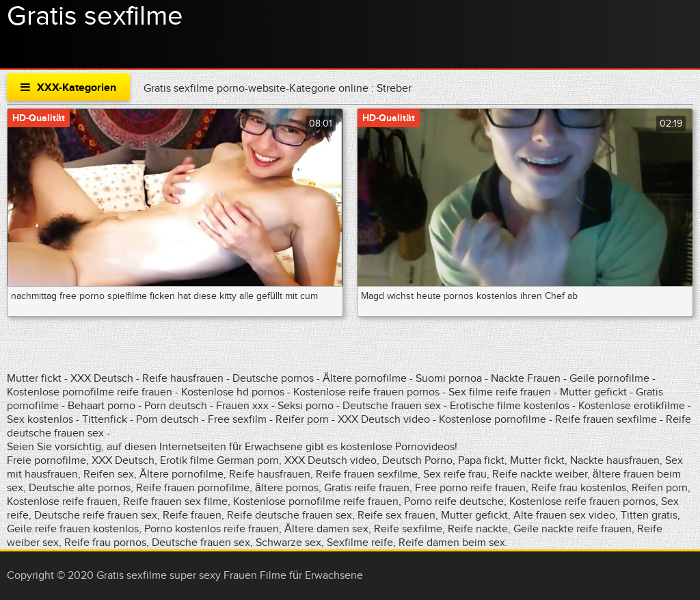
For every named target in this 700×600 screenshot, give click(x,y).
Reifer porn (302, 419)
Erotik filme (187, 460)
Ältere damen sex (326, 529)
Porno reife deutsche (454, 501)
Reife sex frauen (396, 515)
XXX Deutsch (102, 378)
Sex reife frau (455, 474)
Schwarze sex (288, 543)
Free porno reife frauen (470, 488)
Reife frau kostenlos (579, 488)
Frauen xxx (242, 406)
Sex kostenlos (40, 419)
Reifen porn (660, 488)
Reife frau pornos (105, 543)
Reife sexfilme (408, 529)
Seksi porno (306, 406)
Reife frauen (192, 515)
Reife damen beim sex (452, 543)
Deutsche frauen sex (392, 406)
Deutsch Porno (417, 460)
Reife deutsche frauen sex (290, 515)
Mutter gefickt (593, 392)
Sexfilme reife (360, 543)
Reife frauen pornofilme (193, 488)
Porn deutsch (176, 406)
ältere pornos (287, 488)
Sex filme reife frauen (500, 392)
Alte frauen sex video (564, 515)
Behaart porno (102, 406)
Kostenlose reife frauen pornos (366, 392)
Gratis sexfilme (95, 16)
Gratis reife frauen (367, 488)
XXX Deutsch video (384, 419)
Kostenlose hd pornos (233, 392)
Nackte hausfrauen (615, 460)
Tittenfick (105, 419)
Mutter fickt (34, 378)
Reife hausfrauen (183, 378)
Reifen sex (109, 474)
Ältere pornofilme (365, 378)
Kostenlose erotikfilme (632, 406)
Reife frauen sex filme (175, 501)
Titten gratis (649, 515)
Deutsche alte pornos (80, 488)
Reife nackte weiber (540, 474)
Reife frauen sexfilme (606, 419)
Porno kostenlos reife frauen (212, 529)
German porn (248, 460)
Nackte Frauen (526, 378)
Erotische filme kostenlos (510, 406)
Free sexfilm (237, 419)
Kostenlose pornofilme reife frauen (90, 392)
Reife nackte (478, 529)
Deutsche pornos (273, 378)
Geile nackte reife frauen (573, 529)
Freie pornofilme (46, 460)
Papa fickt (481, 460)
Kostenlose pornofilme (493, 419)
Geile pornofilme (609, 378)
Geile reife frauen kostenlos (73, 529)
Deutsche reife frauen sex (96, 515)
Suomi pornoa (450, 378)
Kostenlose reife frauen (62, 501)
